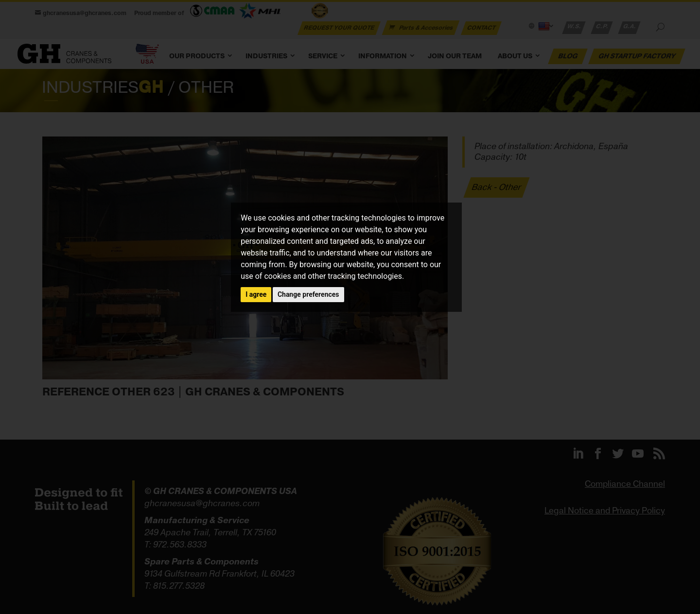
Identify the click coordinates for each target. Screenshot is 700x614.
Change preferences (308, 294)
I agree (256, 294)
